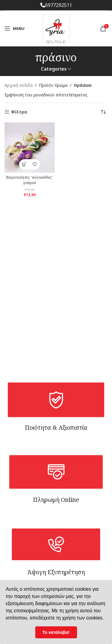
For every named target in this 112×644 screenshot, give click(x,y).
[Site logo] (56, 28)
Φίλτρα (19, 112)
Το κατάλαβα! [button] (56, 632)
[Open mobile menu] (14, 28)
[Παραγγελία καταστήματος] (103, 112)
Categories (54, 69)
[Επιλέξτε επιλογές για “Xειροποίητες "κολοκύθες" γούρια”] (24, 164)
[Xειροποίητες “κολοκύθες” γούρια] (30, 148)
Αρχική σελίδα (19, 85)
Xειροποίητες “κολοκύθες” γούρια (30, 180)
